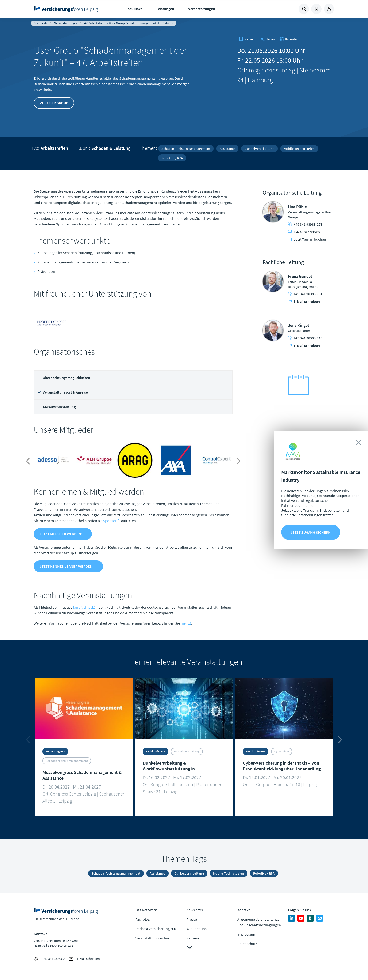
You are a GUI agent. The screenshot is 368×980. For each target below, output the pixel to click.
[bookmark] (247, 39)
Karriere (193, 938)
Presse (192, 919)
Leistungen (165, 9)
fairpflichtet (82, 607)
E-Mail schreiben (304, 232)
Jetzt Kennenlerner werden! (67, 566)
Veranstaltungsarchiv (152, 938)
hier (184, 623)
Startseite (41, 23)
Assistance (227, 149)
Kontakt (243, 910)
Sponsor (110, 521)
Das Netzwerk (146, 910)
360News (135, 9)
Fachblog (143, 919)
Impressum (246, 934)
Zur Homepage (67, 9)
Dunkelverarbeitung (259, 149)
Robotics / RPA (172, 158)
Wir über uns (196, 929)
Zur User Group (54, 103)
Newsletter (195, 910)
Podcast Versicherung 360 (156, 929)
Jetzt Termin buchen (307, 239)
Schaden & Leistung (111, 148)
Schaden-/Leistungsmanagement (186, 149)
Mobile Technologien (299, 149)
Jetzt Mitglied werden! (61, 534)
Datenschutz (247, 944)
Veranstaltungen (202, 9)
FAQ (190, 947)
